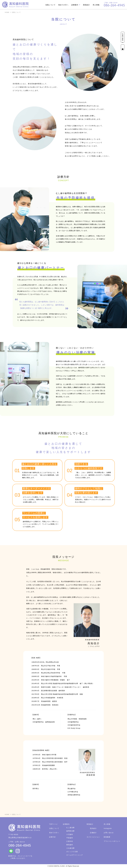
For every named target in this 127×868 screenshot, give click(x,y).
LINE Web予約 (123, 37)
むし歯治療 (70, 828)
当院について (50, 5)
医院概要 (107, 837)
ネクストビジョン (93, 837)
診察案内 (66, 824)
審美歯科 (70, 845)
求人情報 (96, 5)
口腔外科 (70, 841)
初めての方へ (63, 5)
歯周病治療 (70, 831)
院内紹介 (93, 828)
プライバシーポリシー (112, 841)
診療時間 (123, 47)
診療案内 (75, 5)
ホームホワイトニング (75, 855)
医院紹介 (86, 5)
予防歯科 (70, 838)
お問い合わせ (109, 833)
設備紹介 (93, 833)
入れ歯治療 (70, 848)
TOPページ (53, 824)
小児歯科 (70, 834)
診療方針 (52, 837)
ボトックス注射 (72, 852)
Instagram (108, 828)
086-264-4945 (20, 845)
